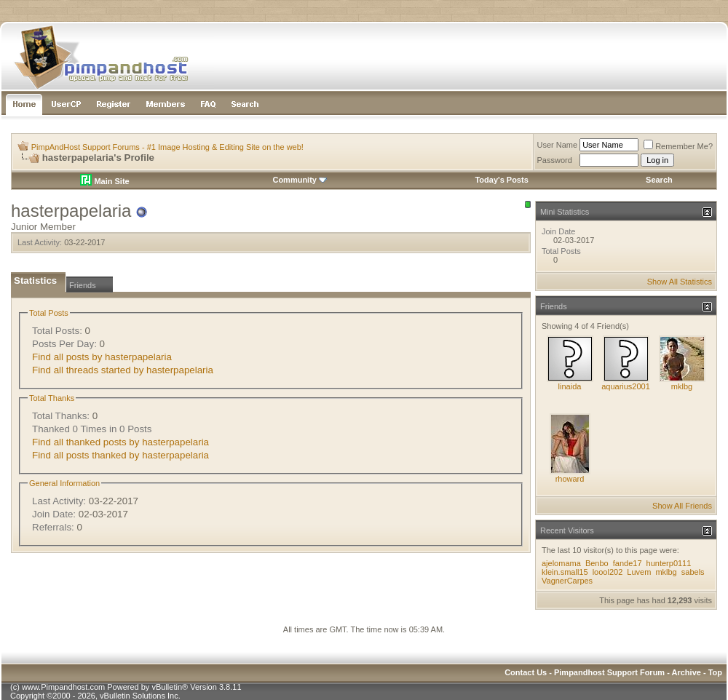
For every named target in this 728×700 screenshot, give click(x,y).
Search (659, 180)
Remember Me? (678, 146)
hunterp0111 (669, 563)
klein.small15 (565, 572)
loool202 (608, 572)
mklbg (682, 386)
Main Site (104, 181)
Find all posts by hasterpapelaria (102, 357)
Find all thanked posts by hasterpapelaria (120, 442)
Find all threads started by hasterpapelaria (123, 370)
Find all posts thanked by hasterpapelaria (120, 455)
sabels (693, 572)
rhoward (570, 479)
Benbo (597, 563)
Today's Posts (501, 180)
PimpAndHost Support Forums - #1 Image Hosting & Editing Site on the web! (167, 147)
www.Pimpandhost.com (63, 687)
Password (555, 160)
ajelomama (561, 563)
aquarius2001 (626, 386)
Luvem (640, 572)
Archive (687, 672)
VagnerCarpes (567, 581)
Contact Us (526, 672)
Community (300, 180)
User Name (558, 145)
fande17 (628, 563)
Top (715, 672)
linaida (570, 386)
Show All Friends (682, 506)
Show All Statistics (680, 282)
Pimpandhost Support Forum (609, 672)
